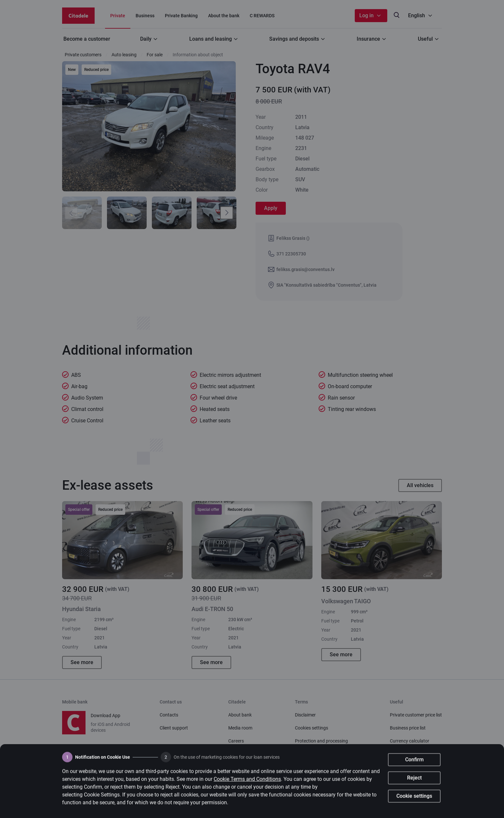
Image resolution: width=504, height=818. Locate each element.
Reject (414, 784)
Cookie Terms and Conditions (247, 785)
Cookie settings (414, 802)
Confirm (414, 765)
